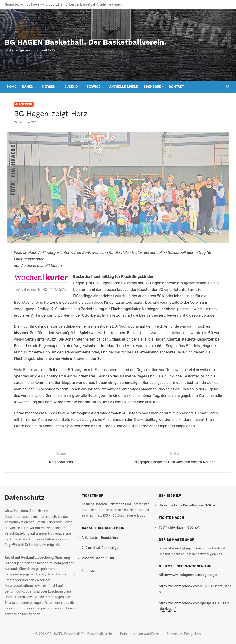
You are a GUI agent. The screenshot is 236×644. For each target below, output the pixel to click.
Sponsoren (154, 87)
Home (12, 87)
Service (93, 87)
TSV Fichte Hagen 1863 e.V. (179, 528)
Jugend (71, 87)
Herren (49, 87)
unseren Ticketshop (109, 504)
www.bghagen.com (186, 548)
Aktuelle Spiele (124, 87)
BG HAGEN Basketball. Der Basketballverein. (85, 42)
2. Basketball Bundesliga (100, 548)
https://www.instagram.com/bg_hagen (189, 575)
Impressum (90, 571)
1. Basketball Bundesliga (100, 538)
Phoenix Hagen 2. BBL (98, 558)
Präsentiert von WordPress (140, 634)
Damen (28, 87)
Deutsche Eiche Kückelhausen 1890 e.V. (188, 505)
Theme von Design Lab (184, 634)
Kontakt (177, 87)
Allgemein (24, 104)
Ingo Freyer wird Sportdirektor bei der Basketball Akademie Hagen (73, 4)
